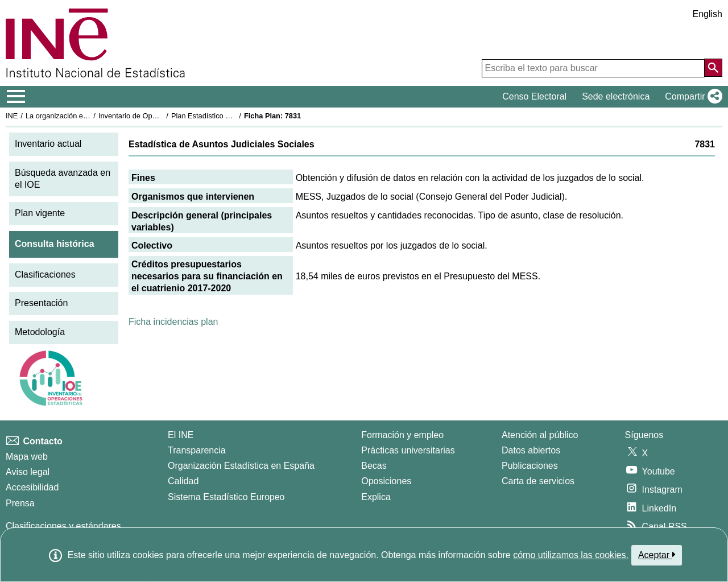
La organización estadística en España (88, 116)
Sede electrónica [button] (616, 96)
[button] (691, 97)
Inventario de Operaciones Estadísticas (162, 116)
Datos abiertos (531, 450)
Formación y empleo (402, 435)
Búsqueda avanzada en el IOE (63, 179)
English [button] (708, 14)
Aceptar (657, 555)
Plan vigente (40, 213)
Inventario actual (48, 144)
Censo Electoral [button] (534, 96)
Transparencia (197, 450)
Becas (374, 466)
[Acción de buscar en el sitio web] (713, 68)
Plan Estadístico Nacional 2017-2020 (231, 116)
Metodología (40, 332)
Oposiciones (386, 481)
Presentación (41, 303)
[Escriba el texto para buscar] (593, 68)
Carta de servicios (538, 481)
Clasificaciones (45, 275)
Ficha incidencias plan (173, 322)
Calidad (183, 481)
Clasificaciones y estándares (63, 526)
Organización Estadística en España (241, 466)
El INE (181, 435)
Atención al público (540, 435)
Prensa (20, 503)
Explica (376, 497)
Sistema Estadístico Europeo (226, 497)
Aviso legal (28, 472)
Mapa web (27, 457)
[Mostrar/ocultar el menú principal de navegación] (16, 97)
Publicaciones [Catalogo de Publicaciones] (530, 466)
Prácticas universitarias (408, 450)
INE (12, 116)
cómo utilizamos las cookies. (571, 555)
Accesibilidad (32, 487)
